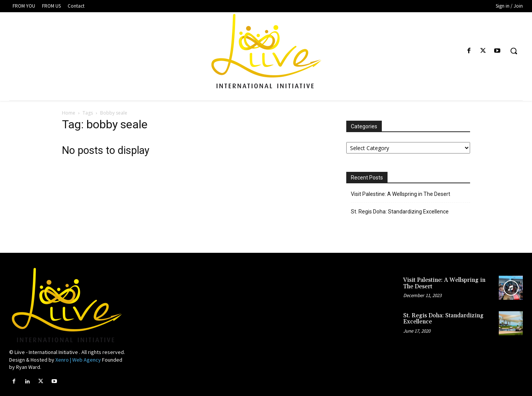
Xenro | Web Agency (78, 360)
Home (69, 113)
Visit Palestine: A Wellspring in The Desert (401, 194)
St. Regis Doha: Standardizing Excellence (400, 212)
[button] (514, 51)
